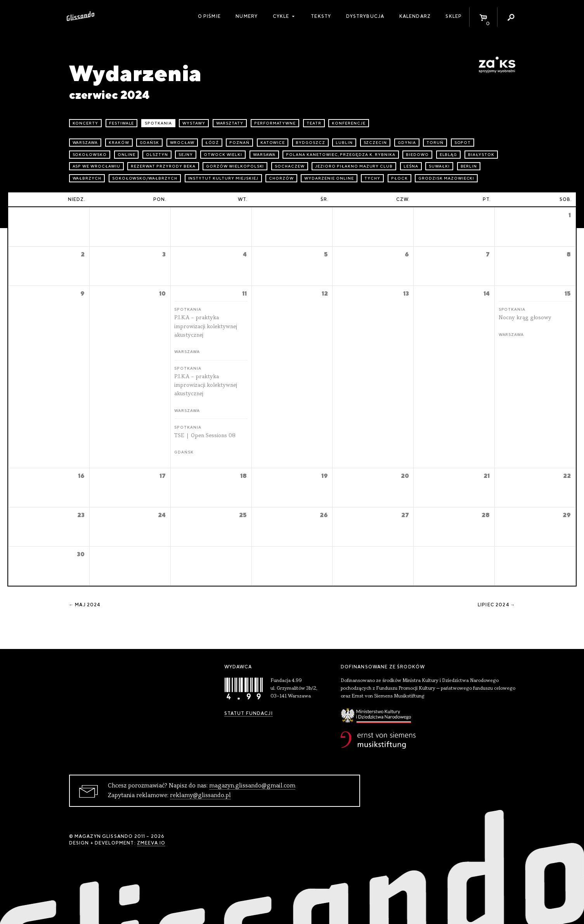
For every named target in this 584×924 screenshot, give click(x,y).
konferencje (349, 123)
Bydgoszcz (310, 143)
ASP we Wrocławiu (96, 166)
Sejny (186, 155)
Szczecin (375, 143)
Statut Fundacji (249, 713)
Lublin (344, 143)
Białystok (481, 155)
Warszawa (85, 143)
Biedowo (417, 155)
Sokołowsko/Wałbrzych (145, 178)
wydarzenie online (329, 178)
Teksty (321, 16)
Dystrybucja (365, 16)
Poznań (239, 143)
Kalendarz (415, 16)
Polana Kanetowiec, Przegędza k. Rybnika (341, 155)
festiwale (122, 123)
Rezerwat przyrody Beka (163, 166)
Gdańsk (149, 143)
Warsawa (264, 155)
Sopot (463, 143)
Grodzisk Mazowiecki (446, 178)
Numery (247, 16)
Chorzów (281, 178)
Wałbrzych (87, 178)
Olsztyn (157, 155)
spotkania (158, 123)
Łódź (212, 143)
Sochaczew (290, 166)
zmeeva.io (151, 843)
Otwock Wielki (223, 155)
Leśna (411, 166)
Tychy (372, 178)
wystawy (194, 123)
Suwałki (439, 166)
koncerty (86, 123)
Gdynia (407, 143)
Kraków (119, 143)
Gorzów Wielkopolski (235, 166)
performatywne (275, 123)
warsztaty (230, 123)
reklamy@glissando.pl (200, 796)
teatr (314, 123)
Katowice (273, 143)
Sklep (454, 16)
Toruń (435, 143)
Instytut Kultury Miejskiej (223, 178)
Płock (399, 178)
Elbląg (449, 155)
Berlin (469, 166)
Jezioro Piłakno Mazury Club (354, 166)
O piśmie (209, 16)
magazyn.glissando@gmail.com (252, 786)
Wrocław (182, 143)
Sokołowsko (90, 155)
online (127, 155)
